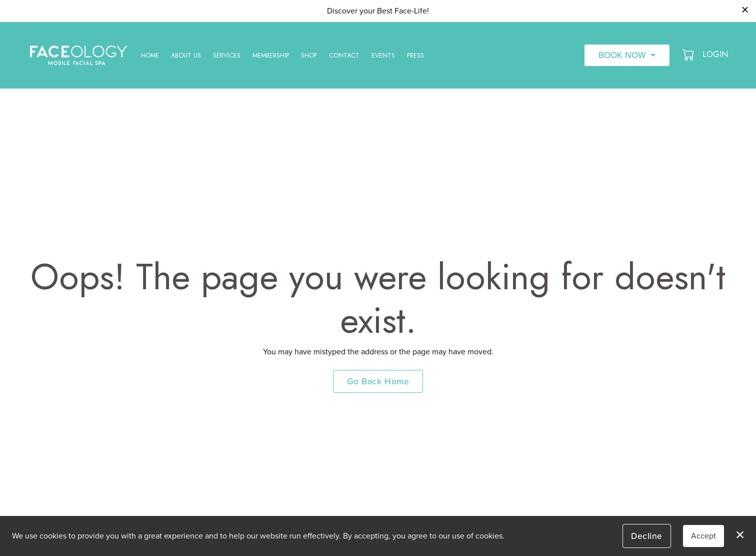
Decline (647, 536)
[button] (689, 55)
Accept (703, 536)
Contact (344, 55)
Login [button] (715, 54)
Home (150, 55)
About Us (186, 55)
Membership (271, 55)
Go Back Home (378, 381)
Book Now (622, 55)
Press (415, 55)
